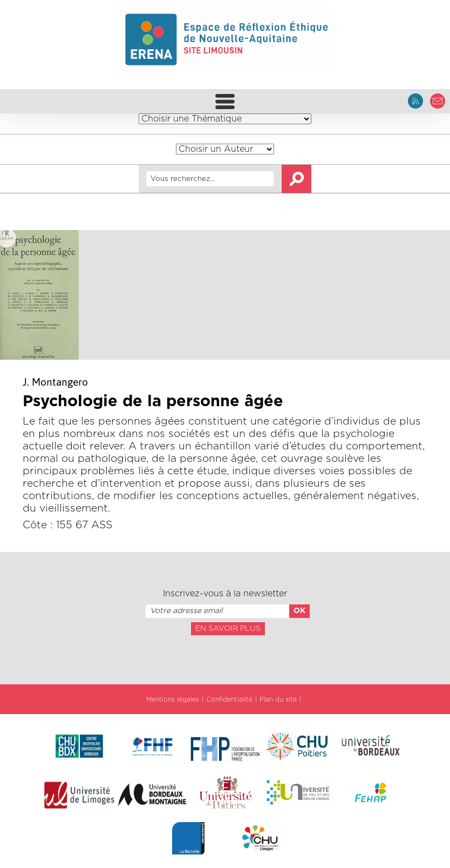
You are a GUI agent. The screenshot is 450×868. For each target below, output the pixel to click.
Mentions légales (173, 699)
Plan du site (278, 699)
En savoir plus (228, 629)
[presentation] (225, 659)
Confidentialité (229, 699)
